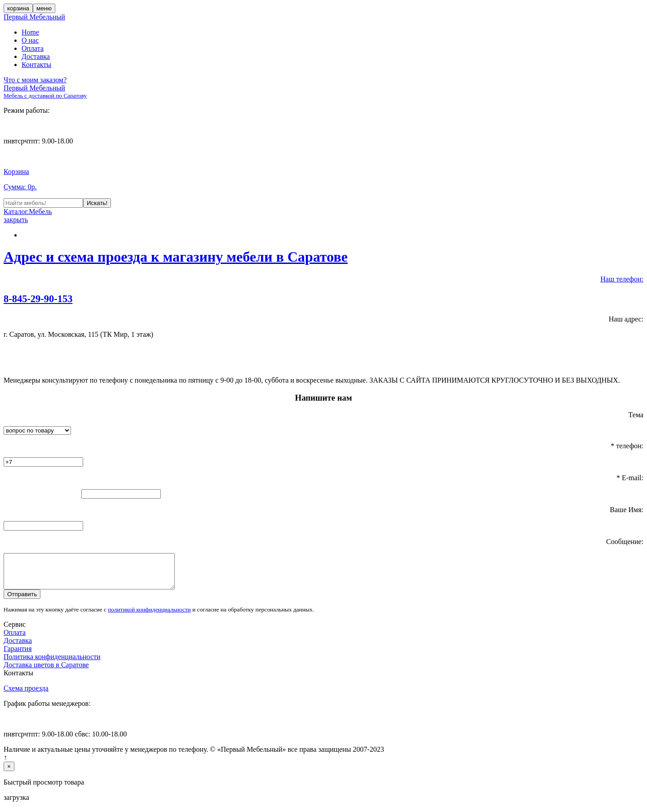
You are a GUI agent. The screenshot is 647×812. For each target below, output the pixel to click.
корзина (18, 8)
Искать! (97, 203)
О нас (30, 40)
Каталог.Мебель (28, 212)
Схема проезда (26, 695)
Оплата (33, 48)
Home (30, 32)
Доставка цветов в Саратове (46, 671)
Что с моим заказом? (35, 80)
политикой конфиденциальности (149, 616)
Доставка (36, 56)
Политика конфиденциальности (52, 663)
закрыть (16, 220)
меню (44, 8)
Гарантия (18, 655)
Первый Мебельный (34, 17)
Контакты (36, 65)
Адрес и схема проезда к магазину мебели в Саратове (176, 257)
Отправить (22, 601)
